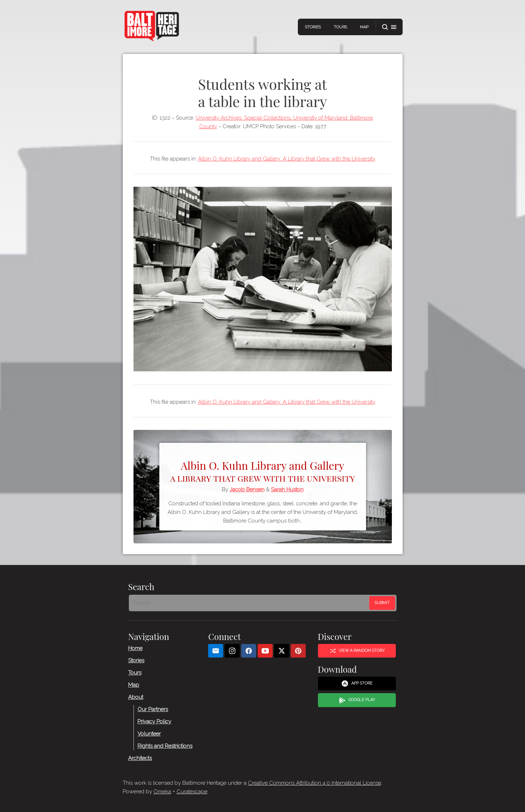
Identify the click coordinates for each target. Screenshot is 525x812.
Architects (140, 758)
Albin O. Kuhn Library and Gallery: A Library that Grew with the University (287, 159)
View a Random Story (357, 651)
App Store (357, 684)
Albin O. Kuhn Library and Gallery (263, 470)
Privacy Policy (154, 721)
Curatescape (192, 792)
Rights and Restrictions (165, 746)
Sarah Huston (287, 489)
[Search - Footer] (250, 603)
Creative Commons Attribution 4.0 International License (315, 783)
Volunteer (149, 734)
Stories (313, 27)
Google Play (357, 700)
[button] (389, 27)
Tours (340, 27)
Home (135, 648)
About (136, 697)
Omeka (162, 792)
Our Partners (153, 709)
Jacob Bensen (247, 489)
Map (364, 27)
